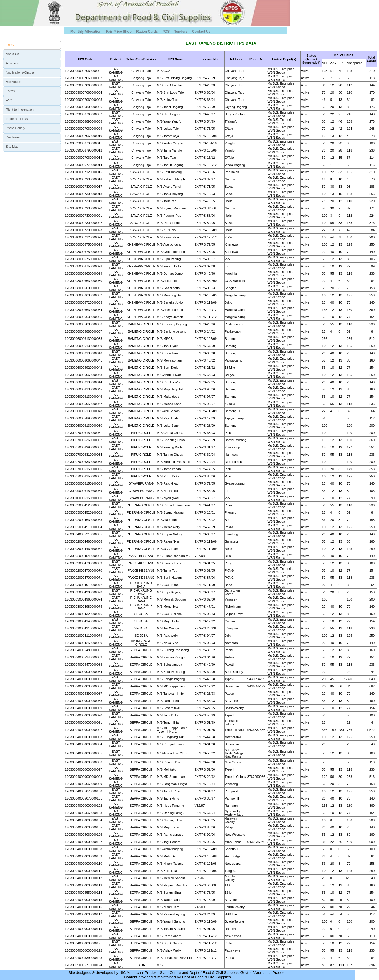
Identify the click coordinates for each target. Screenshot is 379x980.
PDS (166, 32)
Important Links (17, 119)
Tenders (181, 32)
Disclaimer (13, 137)
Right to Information (20, 110)
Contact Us (201, 32)
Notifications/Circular (20, 72)
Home (10, 45)
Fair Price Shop (119, 32)
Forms (10, 91)
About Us (12, 54)
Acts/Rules (13, 82)
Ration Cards (147, 32)
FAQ (9, 100)
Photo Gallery (16, 128)
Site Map (12, 147)
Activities (12, 63)
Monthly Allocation (86, 32)
